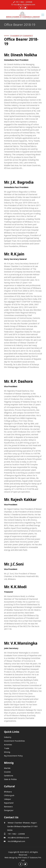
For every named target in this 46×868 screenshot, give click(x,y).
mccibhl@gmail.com (16, 841)
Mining (7, 752)
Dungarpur (9, 810)
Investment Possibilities (14, 741)
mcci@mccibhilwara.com (24, 4)
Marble (7, 768)
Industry (8, 737)
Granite (7, 772)
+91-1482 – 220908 (16, 834)
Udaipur (8, 799)
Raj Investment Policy (13, 756)
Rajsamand (9, 803)
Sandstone (9, 776)
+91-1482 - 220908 (24, 2)
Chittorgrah (9, 795)
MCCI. (27, 852)
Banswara (8, 807)
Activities (8, 745)
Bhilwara (8, 792)
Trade (7, 748)
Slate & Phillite (10, 779)
